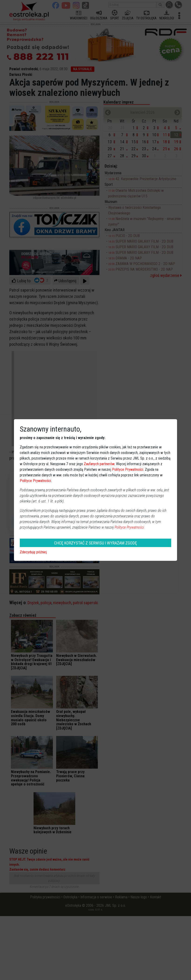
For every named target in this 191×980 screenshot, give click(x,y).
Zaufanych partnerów (99, 464)
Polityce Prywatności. (130, 527)
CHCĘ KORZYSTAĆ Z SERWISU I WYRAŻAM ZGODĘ (95, 543)
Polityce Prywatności (128, 469)
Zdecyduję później (33, 552)
